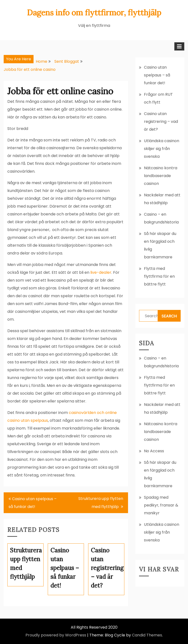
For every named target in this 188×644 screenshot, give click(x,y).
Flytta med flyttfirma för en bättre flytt (159, 276)
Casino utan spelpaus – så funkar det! (33, 503)
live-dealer (101, 272)
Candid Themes (147, 635)
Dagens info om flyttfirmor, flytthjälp (94, 13)
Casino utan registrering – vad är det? (161, 121)
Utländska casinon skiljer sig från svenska (162, 149)
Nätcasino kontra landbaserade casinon (161, 176)
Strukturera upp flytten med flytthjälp (101, 503)
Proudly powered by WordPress (56, 635)
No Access (154, 451)
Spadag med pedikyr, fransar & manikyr (161, 505)
